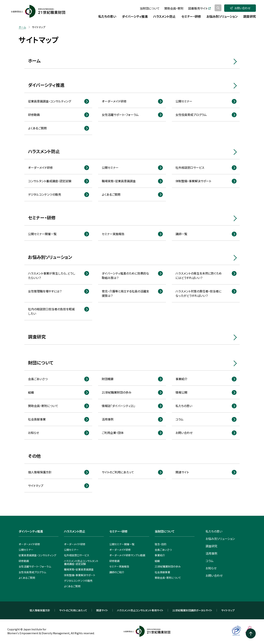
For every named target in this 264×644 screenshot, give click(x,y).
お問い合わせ (240, 8)
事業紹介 (181, 379)
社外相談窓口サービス (190, 167)
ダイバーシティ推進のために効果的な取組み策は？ (125, 275)
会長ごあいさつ (38, 379)
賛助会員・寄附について (43, 406)
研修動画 (34, 115)
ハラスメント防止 (44, 151)
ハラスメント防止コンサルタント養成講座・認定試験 (81, 562)
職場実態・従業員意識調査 (119, 181)
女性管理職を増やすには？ (45, 291)
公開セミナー (184, 101)
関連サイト (182, 472)
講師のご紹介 (117, 572)
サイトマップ (36, 486)
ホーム (34, 61)
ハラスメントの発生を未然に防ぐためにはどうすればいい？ (199, 275)
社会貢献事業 (37, 419)
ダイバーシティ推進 (46, 85)
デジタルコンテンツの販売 (45, 194)
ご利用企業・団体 (113, 433)
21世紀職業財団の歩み (117, 392)
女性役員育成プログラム (191, 115)
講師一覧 (181, 234)
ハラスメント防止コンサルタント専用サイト (140, 610)
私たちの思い (184, 406)
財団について (41, 363)
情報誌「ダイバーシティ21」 (119, 406)
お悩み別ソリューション (50, 257)
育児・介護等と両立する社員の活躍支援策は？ (125, 293)
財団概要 (108, 379)
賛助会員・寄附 (174, 8)
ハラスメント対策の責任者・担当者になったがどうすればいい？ (198, 293)
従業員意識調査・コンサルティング (49, 101)
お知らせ (34, 433)
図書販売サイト (199, 8)
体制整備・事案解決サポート (193, 181)
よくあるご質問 (37, 128)
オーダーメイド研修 (114, 101)
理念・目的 (160, 544)
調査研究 (37, 337)
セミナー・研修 (42, 218)
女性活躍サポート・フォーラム (120, 115)
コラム (179, 419)
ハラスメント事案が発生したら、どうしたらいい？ (52, 275)
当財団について (150, 8)
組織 (31, 392)
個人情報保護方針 (40, 472)
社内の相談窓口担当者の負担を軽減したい (51, 311)
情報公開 (181, 392)
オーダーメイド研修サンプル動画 (127, 555)
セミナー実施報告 (113, 234)
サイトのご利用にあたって (118, 472)
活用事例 (108, 419)
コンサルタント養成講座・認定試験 (50, 181)
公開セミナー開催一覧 (42, 234)
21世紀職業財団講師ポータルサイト (192, 610)
